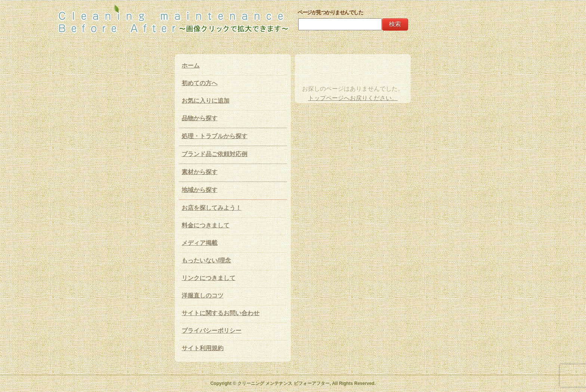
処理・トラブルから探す (215, 136)
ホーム (191, 66)
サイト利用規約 (203, 348)
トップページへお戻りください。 (353, 98)
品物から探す (200, 118)
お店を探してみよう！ (212, 208)
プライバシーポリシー (212, 331)
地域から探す (200, 190)
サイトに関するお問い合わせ (220, 313)
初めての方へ (200, 83)
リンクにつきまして (209, 278)
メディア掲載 (200, 243)
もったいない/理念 (206, 260)
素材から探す (200, 172)
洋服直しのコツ (203, 295)
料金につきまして (206, 225)
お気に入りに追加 (206, 101)
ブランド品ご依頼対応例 (215, 154)
